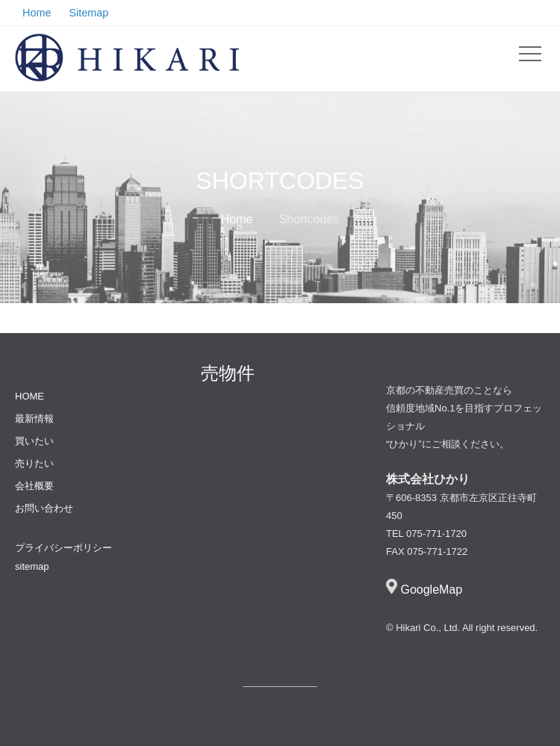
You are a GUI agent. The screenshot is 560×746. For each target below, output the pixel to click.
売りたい (34, 463)
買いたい (34, 441)
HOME (29, 396)
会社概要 (34, 486)
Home (237, 219)
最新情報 (34, 419)
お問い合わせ (44, 508)
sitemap (32, 566)
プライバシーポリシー (63, 548)
